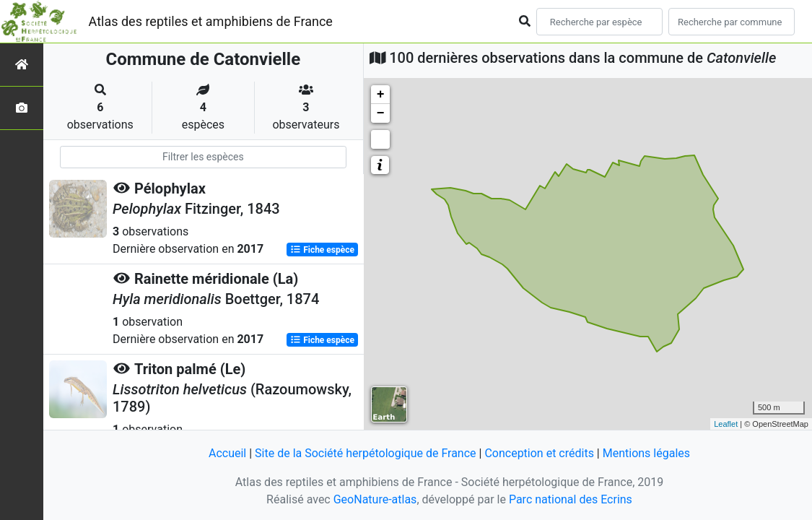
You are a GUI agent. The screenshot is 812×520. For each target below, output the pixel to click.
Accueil (227, 453)
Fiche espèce (322, 250)
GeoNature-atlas (375, 499)
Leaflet (726, 424)
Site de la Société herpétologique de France (365, 453)
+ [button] (381, 95)
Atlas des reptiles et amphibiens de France (211, 21)
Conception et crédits (539, 453)
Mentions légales (646, 453)
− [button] (381, 113)
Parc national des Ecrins (571, 499)
